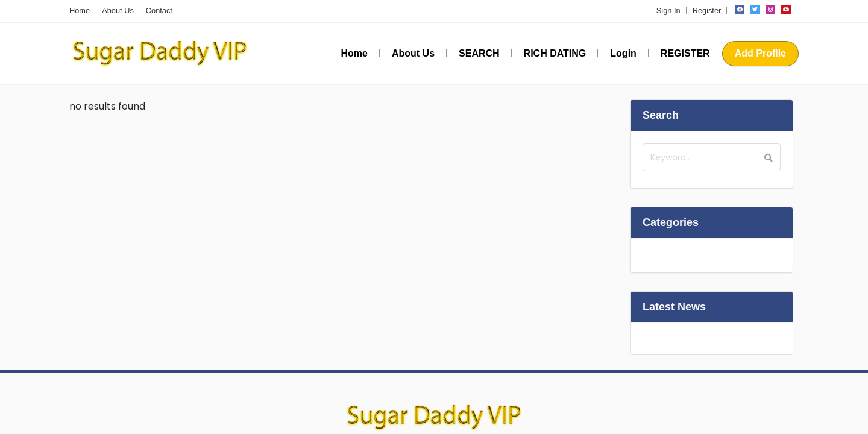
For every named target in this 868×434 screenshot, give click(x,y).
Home (80, 11)
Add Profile (760, 53)
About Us (118, 11)
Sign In (668, 11)
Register (707, 11)
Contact (159, 11)
